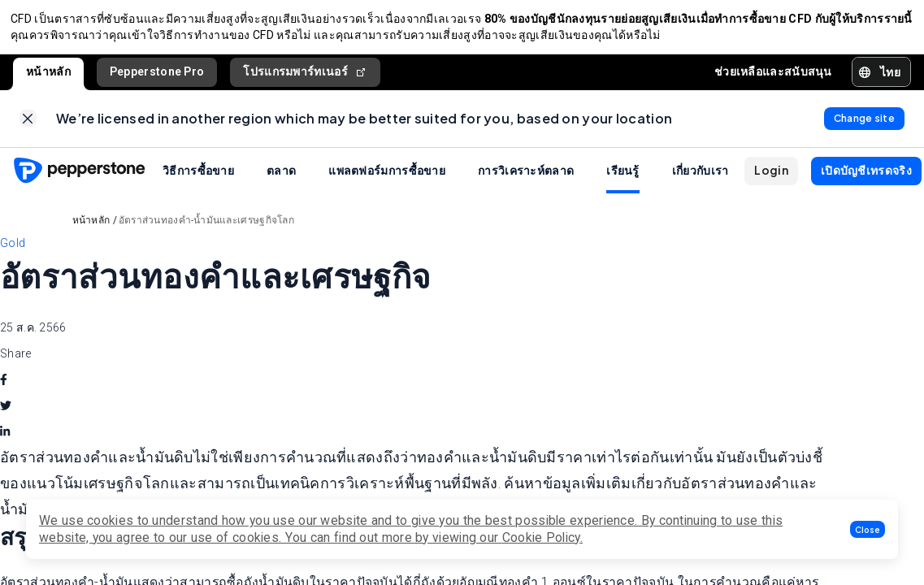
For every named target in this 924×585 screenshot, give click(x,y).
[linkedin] (5, 441)
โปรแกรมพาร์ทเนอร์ (305, 76)
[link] (28, 126)
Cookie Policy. (542, 537)
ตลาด (281, 179)
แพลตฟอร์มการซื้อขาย (387, 179)
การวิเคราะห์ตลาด (526, 179)
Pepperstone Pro (157, 76)
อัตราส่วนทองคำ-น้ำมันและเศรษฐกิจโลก (206, 229)
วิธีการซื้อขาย (198, 179)
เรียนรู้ (623, 179)
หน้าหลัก (48, 76)
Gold (13, 252)
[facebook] (4, 389)
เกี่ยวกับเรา (701, 179)
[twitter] (6, 415)
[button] (868, 529)
